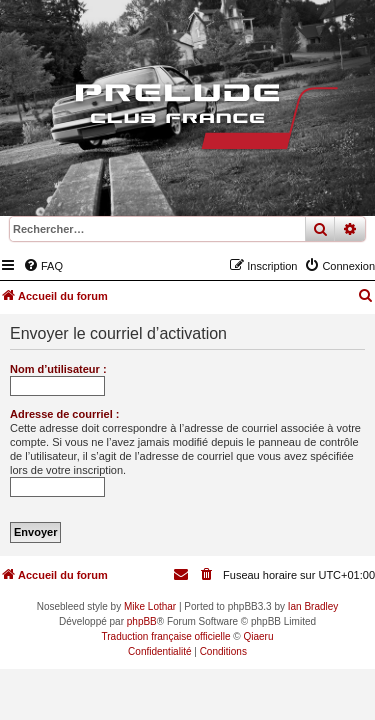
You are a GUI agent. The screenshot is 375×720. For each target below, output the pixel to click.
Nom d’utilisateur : (58, 369)
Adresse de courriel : (64, 414)
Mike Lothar (150, 606)
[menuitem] (43, 266)
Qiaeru (258, 636)
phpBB (142, 621)
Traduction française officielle (166, 636)
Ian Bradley (313, 606)
